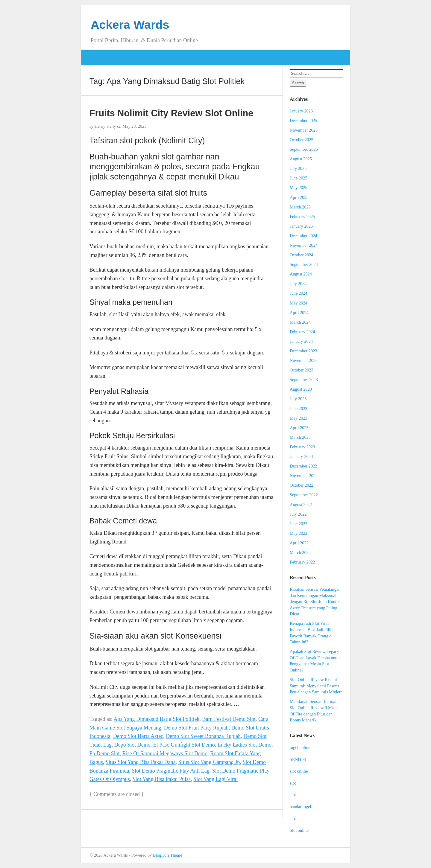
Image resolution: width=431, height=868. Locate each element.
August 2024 (301, 274)
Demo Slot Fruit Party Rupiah (196, 728)
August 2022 (301, 505)
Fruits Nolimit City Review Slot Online (171, 113)
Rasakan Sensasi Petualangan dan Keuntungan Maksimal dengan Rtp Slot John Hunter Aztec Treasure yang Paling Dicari (315, 601)
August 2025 (301, 159)
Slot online (299, 830)
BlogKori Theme (168, 855)
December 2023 (303, 351)
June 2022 (299, 524)
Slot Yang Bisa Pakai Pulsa (162, 779)
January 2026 (301, 111)
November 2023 (304, 360)
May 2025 (299, 188)
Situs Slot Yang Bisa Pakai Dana (141, 762)
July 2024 (298, 284)
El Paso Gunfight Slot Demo (184, 745)
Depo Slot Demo (132, 745)
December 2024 (303, 236)
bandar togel (301, 807)
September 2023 (304, 380)
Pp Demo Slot (105, 753)
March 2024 (300, 322)
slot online (299, 771)
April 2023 (299, 428)
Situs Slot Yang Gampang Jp (209, 762)
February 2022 (302, 562)
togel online (300, 747)
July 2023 (298, 399)
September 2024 (304, 264)
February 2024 (302, 332)
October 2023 (302, 370)
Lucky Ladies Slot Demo (245, 745)
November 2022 (304, 476)
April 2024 (299, 313)
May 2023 (299, 418)
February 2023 (302, 447)
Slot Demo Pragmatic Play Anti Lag (170, 771)
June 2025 (299, 178)
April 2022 (299, 543)
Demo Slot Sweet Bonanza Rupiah (203, 736)
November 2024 (304, 245)
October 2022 (302, 485)
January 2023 (301, 456)
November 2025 (304, 130)
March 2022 (300, 552)
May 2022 (299, 533)
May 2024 (299, 303)
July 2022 (298, 514)
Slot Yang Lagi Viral (215, 779)
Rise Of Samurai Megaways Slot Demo (165, 753)
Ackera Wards (130, 25)
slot (293, 783)
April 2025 (299, 197)
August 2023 (301, 389)
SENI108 (298, 759)
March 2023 (300, 437)
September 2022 (304, 495)
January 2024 (301, 341)
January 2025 (301, 226)
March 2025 (300, 207)
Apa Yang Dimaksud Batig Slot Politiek (157, 719)
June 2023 (299, 409)
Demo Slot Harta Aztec (138, 736)
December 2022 (303, 466)
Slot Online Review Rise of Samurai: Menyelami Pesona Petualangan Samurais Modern (316, 686)
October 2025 (302, 140)
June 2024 (299, 293)
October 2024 (302, 255)
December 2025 (303, 121)
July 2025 (298, 168)
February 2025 (302, 217)
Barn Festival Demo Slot (229, 719)
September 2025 (304, 149)
